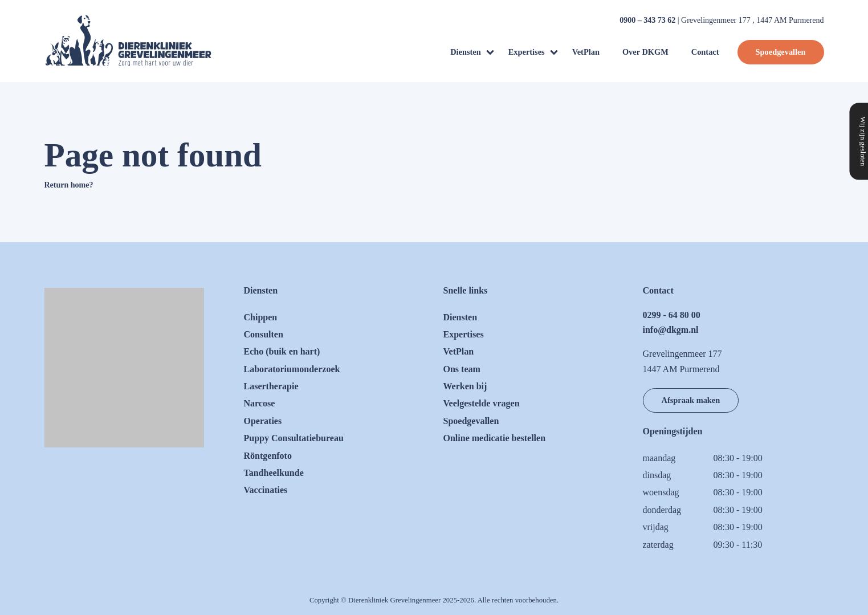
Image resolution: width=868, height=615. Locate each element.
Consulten (264, 334)
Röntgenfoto (268, 456)
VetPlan (586, 52)
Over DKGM (645, 52)
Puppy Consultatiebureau (294, 438)
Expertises (527, 52)
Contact (705, 52)
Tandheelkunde (274, 473)
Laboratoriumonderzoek (292, 369)
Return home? (69, 185)
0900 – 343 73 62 (647, 20)
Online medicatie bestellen (495, 438)
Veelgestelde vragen (482, 403)
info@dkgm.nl (671, 330)
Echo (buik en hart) (282, 351)
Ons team (462, 369)
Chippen (261, 317)
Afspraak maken (691, 400)
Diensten (466, 52)
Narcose (260, 403)
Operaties (263, 421)
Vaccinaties (266, 490)
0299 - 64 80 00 (672, 315)
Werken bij (465, 386)
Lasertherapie (271, 386)
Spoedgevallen (781, 52)
